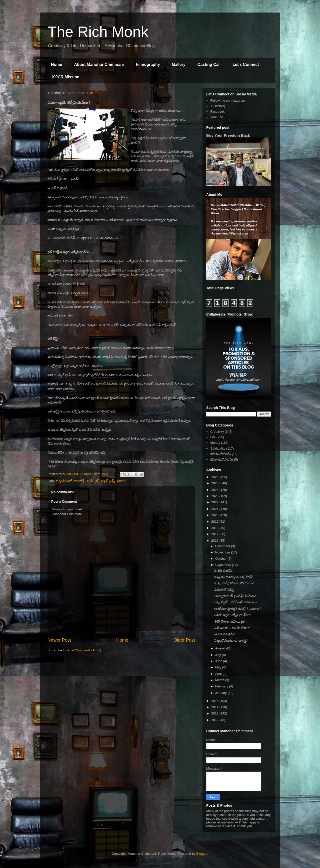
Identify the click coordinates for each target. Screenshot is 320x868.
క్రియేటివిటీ (66, 481)
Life (213, 437)
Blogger (202, 854)
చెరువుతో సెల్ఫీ (224, 590)
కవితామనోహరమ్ (222, 459)
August (221, 648)
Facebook (217, 112)
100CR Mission (65, 77)
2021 (215, 509)
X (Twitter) (218, 106)
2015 (215, 701)
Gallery (179, 64)
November (223, 552)
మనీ (90, 481)
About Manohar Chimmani (99, 64)
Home (56, 64)
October (221, 559)
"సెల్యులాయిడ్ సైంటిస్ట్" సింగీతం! (235, 596)
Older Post (184, 640)
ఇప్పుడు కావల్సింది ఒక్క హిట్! (233, 577)
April (219, 674)
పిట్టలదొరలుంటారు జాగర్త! (231, 640)
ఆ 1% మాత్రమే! (224, 634)
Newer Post (59, 640)
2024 (215, 490)
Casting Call (209, 64)
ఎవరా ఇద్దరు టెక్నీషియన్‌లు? (232, 615)
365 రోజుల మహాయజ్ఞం (229, 621)
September (224, 565)
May (219, 667)
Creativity (217, 432)
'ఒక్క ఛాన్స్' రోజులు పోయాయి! (234, 583)
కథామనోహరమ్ (220, 454)
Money (215, 443)
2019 (215, 522)
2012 (215, 720)
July (219, 655)
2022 (215, 502)
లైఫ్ (97, 481)
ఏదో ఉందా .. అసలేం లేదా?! (232, 628)
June (219, 661)
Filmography (148, 64)
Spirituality (218, 448)
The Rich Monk (98, 32)
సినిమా (121, 481)
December (223, 546)
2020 (215, 515)
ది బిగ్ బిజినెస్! (224, 571)
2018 (215, 528)
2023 (215, 496)
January (221, 693)
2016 (215, 541)
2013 (215, 713)
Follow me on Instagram (228, 101)
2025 (215, 483)
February (222, 686)
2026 (215, 477)
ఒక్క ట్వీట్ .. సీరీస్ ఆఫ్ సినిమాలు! (236, 602)
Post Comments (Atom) (84, 650)
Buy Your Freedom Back (228, 135)
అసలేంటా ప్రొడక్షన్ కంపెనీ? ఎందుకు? (238, 609)
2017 (215, 534)
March (220, 680)
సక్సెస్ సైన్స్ (108, 481)
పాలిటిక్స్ (80, 481)
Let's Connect (246, 64)
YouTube (217, 117)
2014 (215, 707)
